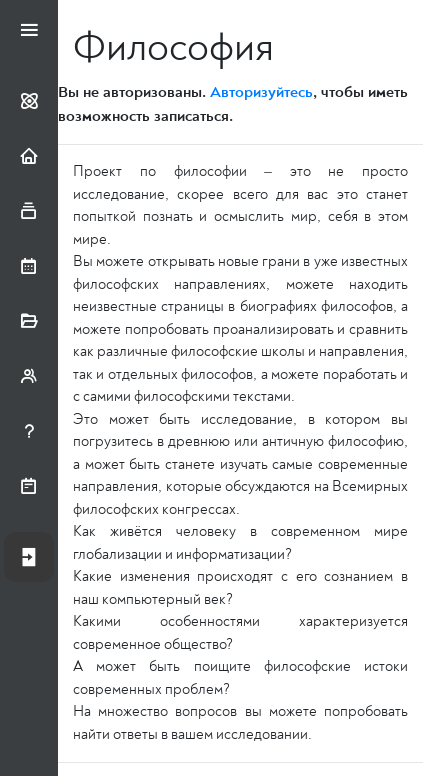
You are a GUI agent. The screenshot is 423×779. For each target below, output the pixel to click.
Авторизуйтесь (261, 92)
